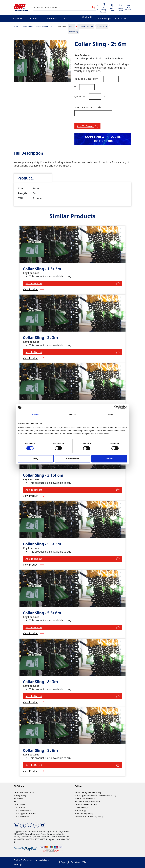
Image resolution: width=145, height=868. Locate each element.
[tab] (33, 178)
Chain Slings (102, 26)
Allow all (109, 459)
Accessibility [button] (41, 860)
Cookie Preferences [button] (23, 860)
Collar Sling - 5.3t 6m (42, 613)
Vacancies (18, 798)
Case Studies (20, 807)
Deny (36, 459)
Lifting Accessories (86, 26)
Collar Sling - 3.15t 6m (43, 475)
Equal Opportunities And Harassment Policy (95, 795)
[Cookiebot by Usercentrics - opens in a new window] (116, 407)
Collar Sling (74, 32)
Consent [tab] (35, 415)
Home (16, 26)
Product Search (27, 26)
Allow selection (72, 459)
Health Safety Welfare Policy (88, 792)
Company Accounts (23, 810)
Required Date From (86, 79)
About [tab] (110, 415)
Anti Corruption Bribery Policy (89, 817)
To (76, 87)
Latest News (19, 804)
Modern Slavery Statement (87, 801)
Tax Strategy (81, 810)
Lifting (72, 26)
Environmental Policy (85, 798)
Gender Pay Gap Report (86, 804)
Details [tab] (73, 415)
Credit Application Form (25, 813)
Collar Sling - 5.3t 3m (42, 544)
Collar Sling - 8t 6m (40, 750)
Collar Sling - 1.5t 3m (42, 269)
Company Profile (22, 817)
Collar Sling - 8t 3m (40, 682)
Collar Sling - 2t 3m (40, 338)
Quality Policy (81, 807)
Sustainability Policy (84, 813)
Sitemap (18, 864)
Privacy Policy (20, 795)
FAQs (16, 801)
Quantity (80, 96)
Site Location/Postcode (88, 107)
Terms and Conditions (24, 792)
